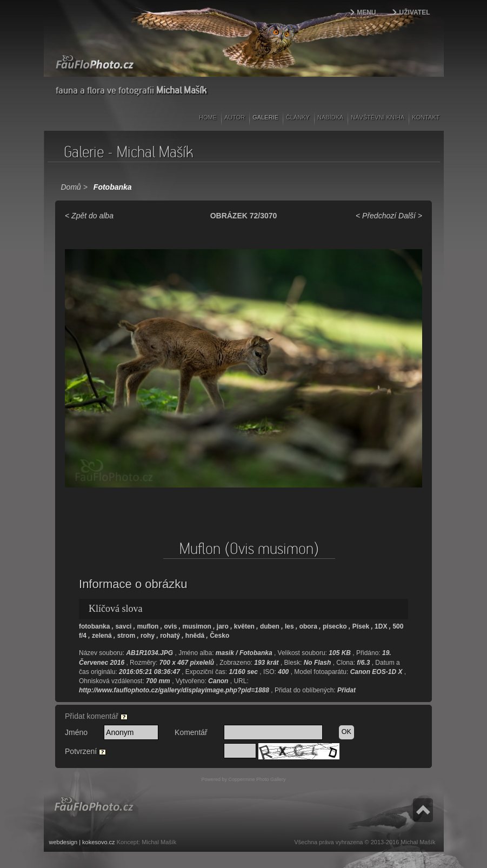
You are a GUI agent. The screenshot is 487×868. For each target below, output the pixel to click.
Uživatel (415, 12)
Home (208, 117)
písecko (335, 626)
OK (346, 732)
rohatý (170, 636)
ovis (170, 626)
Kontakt (426, 117)
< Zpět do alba (89, 216)
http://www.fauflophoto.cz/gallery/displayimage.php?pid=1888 (174, 690)
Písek (361, 626)
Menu (366, 12)
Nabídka (330, 117)
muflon (148, 626)
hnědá (195, 636)
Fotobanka (113, 187)
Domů (71, 187)
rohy (148, 636)
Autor (235, 117)
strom (126, 636)
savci (123, 626)
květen (244, 626)
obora (308, 626)
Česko (219, 636)
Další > (410, 216)
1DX (381, 626)
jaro (223, 626)
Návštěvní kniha (378, 117)
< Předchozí (376, 216)
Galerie (265, 117)
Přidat (346, 690)
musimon (196, 626)
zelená (102, 636)
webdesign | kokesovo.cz (82, 842)
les (289, 626)
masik (225, 653)
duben (270, 626)
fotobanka (94, 626)
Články (298, 117)
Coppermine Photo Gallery (257, 779)
